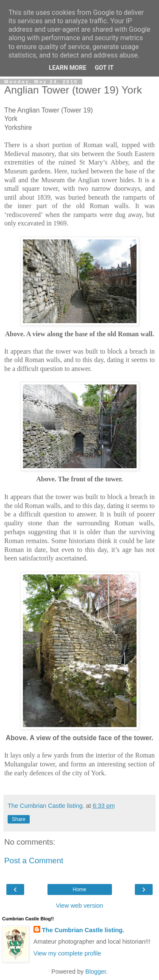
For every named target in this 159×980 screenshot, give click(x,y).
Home (79, 889)
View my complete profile (67, 953)
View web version (80, 906)
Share (19, 819)
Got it (104, 68)
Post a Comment (34, 861)
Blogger (96, 972)
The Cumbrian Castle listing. (83, 930)
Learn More (67, 68)
